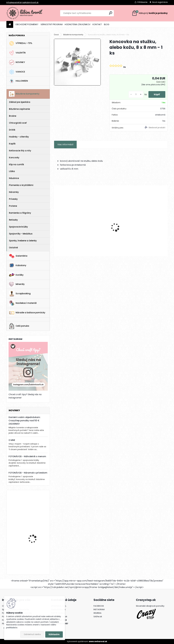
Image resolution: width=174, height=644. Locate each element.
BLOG (107, 24)
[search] (111, 13)
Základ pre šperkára (20, 102)
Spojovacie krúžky (18, 227)
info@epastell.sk (14, 2)
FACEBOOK (99, 606)
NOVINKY (17, 62)
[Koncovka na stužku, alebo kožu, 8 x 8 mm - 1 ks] (77, 62)
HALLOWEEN (18, 81)
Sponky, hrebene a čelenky (23, 241)
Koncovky (14, 158)
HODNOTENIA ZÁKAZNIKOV (78, 24)
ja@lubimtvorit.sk (30, 2)
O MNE (12, 440)
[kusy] (136, 94)
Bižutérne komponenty (24, 94)
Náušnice (14, 178)
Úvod (56, 35)
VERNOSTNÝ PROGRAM (52, 24)
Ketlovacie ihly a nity (20, 151)
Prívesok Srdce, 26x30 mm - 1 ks (110, 231)
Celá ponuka (19, 326)
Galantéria (18, 256)
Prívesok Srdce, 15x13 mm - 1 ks (149, 231)
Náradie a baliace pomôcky (27, 313)
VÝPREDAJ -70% (21, 43)
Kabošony (18, 265)
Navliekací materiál (23, 303)
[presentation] (55, 223)
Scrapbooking (20, 294)
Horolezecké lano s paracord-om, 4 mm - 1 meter (36, 506)
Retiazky (13, 220)
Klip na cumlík (16, 164)
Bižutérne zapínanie (19, 109)
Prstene (13, 206)
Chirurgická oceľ (18, 123)
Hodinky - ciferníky (19, 137)
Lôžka (12, 171)
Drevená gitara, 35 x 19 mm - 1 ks (35, 530)
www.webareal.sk (98, 641)
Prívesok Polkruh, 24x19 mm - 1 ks (72, 231)
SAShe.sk (98, 617)
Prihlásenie (142, 2)
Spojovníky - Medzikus (21, 234)
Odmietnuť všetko (32, 634)
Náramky (14, 192)
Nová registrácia (160, 2)
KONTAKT (97, 24)
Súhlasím (54, 634)
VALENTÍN (17, 53)
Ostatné (13, 248)
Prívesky (13, 199)
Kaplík (12, 144)
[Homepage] (10, 25)
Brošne (13, 116)
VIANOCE (17, 72)
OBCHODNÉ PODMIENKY (27, 24)
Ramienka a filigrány (20, 213)
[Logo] (25, 13)
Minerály (17, 284)
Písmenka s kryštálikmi (21, 185)
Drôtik (12, 130)
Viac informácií (65, 144)
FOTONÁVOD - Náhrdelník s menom (27, 456)
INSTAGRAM (99, 609)
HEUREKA (97, 613)
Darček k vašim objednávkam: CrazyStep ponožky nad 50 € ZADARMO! (25, 421)
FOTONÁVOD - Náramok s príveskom (28, 473)
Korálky (16, 275)
